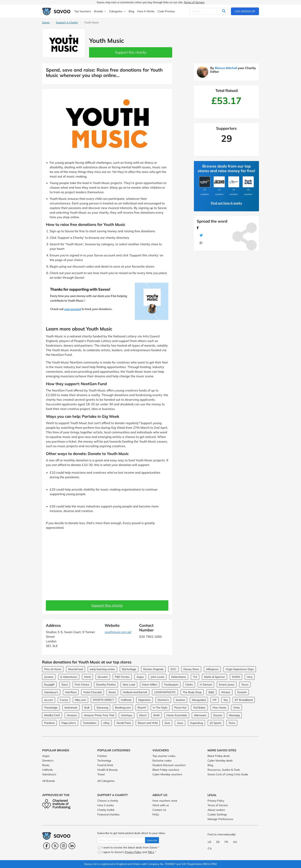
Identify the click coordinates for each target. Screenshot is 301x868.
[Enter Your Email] (121, 840)
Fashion (102, 756)
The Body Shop (192, 692)
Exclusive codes (162, 761)
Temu (232, 723)
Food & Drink (105, 765)
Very (250, 677)
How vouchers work (165, 801)
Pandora (49, 723)
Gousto (218, 715)
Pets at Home (53, 669)
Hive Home (219, 708)
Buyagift (49, 685)
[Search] (209, 11)
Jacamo (49, 677)
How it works (106, 805)
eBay (106, 723)
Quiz (167, 723)
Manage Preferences (220, 819)
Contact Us (159, 810)
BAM (156, 715)
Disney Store (191, 669)
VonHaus (127, 715)
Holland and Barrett (135, 692)
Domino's (163, 700)
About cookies (216, 810)
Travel (101, 774)
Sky (226, 700)
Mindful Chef (52, 715)
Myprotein (145, 700)
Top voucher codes (164, 756)
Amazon (72, 715)
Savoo (46, 22)
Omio (237, 708)
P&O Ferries (122, 677)
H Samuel (206, 685)
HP (215, 700)
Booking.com (123, 708)
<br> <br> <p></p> (107, 563)
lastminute (71, 708)
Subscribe (152, 840)
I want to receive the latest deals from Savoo (129, 847)
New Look (129, 685)
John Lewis (158, 677)
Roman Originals (153, 669)
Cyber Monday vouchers (167, 774)
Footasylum (171, 685)
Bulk (87, 708)
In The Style (160, 708)
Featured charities (108, 814)
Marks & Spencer (215, 677)
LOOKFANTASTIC (165, 692)
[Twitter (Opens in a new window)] (55, 846)
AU (235, 842)
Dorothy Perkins (106, 685)
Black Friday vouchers (166, 770)
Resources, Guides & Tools (224, 770)
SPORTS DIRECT (103, 700)
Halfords (126, 700)
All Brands (49, 781)
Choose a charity (108, 801)
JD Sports (216, 723)
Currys (64, 700)
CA (210, 848)
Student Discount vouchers (169, 765)
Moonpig (234, 715)
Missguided (199, 700)
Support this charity (131, 52)
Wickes (226, 692)
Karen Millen (150, 685)
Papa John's (69, 723)
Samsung (102, 708)
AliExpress (212, 669)
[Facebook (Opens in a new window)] (47, 846)
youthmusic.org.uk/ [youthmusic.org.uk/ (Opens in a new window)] (118, 632)
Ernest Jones (227, 685)
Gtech (143, 715)
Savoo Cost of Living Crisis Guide (228, 774)
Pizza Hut (180, 708)
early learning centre (102, 669)
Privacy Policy (216, 801)
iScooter (103, 677)
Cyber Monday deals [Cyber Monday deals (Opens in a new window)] (220, 761)
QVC (173, 669)
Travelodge (51, 708)
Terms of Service (194, 2)
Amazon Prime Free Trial (99, 715)
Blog (210, 765)
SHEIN (236, 677)
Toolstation (90, 723)
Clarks (189, 685)
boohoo (180, 700)
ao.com (49, 700)
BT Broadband (244, 700)
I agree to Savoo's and (127, 852)
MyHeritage (129, 669)
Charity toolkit (106, 810)
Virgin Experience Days (240, 669)
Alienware (200, 715)
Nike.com (80, 700)
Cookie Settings (217, 814)
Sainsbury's (51, 692)
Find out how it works (226, 203)
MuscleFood (76, 669)
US (210, 842)
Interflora (71, 692)
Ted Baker (199, 708)
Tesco (245, 685)
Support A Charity (67, 22)
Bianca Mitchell (226, 68)
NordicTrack (124, 723)
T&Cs (151, 852)
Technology (104, 761)
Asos (180, 723)
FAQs (156, 814)
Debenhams (179, 677)
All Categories (106, 781)
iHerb (87, 677)
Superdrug (196, 723)
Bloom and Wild (148, 723)
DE (218, 842)
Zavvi (65, 685)
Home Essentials (177, 715)
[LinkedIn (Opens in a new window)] (72, 846)
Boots (112, 692)
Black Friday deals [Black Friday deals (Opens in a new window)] (219, 756)
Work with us (161, 805)
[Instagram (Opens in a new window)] (63, 846)
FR (226, 842)
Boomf (142, 708)
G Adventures (69, 677)
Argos (140, 677)
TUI (195, 677)
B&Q (211, 692)
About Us (160, 795)
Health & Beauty (107, 770)
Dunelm (242, 692)
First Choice (82, 685)
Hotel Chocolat (93, 692)
